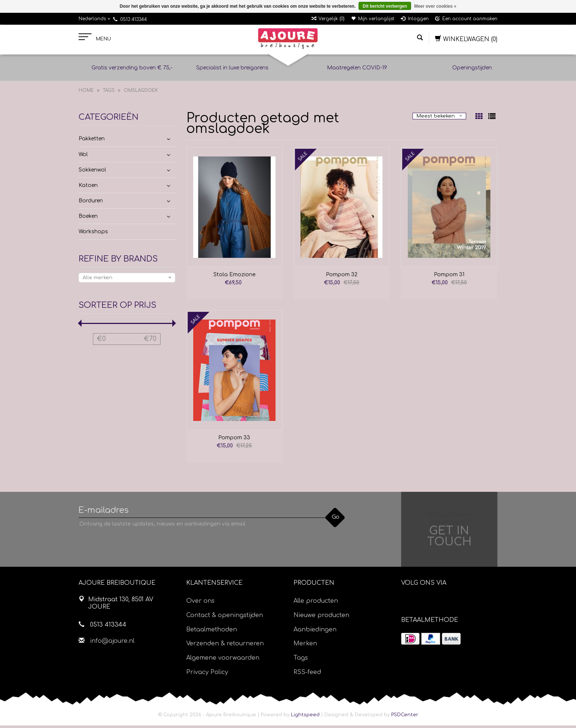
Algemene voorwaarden (223, 660)
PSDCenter (405, 717)
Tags (109, 93)
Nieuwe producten (321, 618)
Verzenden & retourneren (225, 646)
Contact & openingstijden (225, 618)
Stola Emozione (234, 277)
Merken (305, 646)
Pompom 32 (342, 277)
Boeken (88, 219)
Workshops (93, 235)
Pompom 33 (234, 440)
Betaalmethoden (212, 632)
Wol (83, 157)
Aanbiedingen (315, 632)
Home (86, 93)
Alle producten (316, 603)
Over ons (200, 603)
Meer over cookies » (435, 6)
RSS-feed (307, 675)
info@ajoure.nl (112, 644)
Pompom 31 (449, 277)
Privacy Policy (207, 675)
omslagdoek (141, 93)
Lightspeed (305, 717)
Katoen (88, 188)
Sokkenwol (92, 172)
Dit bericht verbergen (385, 6)
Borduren (91, 203)
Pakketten (92, 141)
